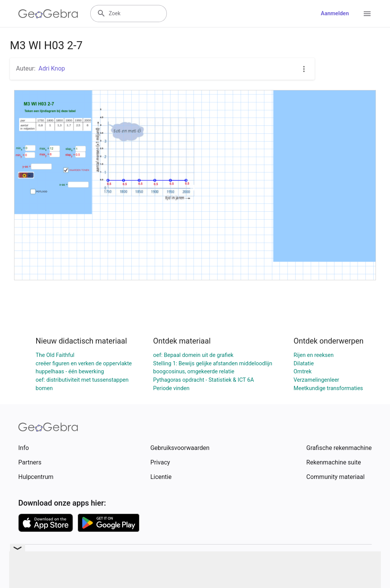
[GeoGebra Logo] (48, 14)
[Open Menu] (367, 14)
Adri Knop (52, 68)
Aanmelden (335, 14)
